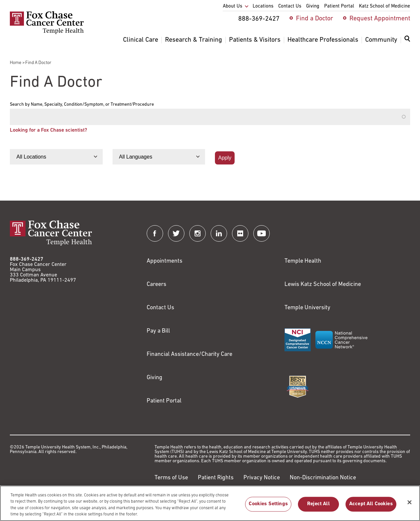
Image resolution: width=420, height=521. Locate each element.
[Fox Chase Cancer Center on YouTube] (262, 233)
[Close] (409, 507)
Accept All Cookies (371, 508)
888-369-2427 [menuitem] (259, 19)
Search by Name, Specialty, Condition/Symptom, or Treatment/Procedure (82, 105)
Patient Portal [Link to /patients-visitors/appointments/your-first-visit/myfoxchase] (164, 401)
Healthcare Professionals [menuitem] (323, 40)
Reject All (318, 508)
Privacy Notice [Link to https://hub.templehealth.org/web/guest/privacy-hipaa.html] (262, 478)
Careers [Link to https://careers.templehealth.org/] (157, 284)
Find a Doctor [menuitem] (315, 19)
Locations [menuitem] (263, 6)
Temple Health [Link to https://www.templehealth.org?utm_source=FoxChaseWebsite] (303, 261)
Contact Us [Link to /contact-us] (160, 308)
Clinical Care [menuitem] (141, 40)
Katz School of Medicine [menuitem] (385, 6)
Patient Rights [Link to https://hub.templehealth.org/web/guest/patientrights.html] (216, 478)
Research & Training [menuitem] (194, 40)
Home (16, 63)
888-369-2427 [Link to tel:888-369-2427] (27, 259)
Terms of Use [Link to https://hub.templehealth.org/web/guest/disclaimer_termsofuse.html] (171, 478)
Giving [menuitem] (313, 6)
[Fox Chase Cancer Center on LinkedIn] (219, 233)
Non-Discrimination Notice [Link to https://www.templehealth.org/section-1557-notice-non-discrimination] (323, 478)
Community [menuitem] (381, 40)
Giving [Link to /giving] (155, 378)
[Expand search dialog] (407, 40)
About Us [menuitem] (232, 6)
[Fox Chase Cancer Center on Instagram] (198, 233)
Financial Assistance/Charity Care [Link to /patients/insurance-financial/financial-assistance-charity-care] (189, 354)
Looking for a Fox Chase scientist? (48, 130)
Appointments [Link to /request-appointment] (165, 261)
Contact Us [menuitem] (290, 6)
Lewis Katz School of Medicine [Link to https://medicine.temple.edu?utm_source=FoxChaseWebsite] (323, 284)
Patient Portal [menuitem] (339, 6)
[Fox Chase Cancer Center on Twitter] (176, 233)
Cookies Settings (268, 508)
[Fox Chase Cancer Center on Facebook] (155, 233)
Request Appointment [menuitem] (380, 19)
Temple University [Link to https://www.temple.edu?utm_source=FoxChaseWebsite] (307, 308)
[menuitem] (407, 43)
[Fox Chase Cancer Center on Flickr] (240, 233)
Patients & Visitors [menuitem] (255, 40)
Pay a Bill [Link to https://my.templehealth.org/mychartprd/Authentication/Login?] (158, 331)
